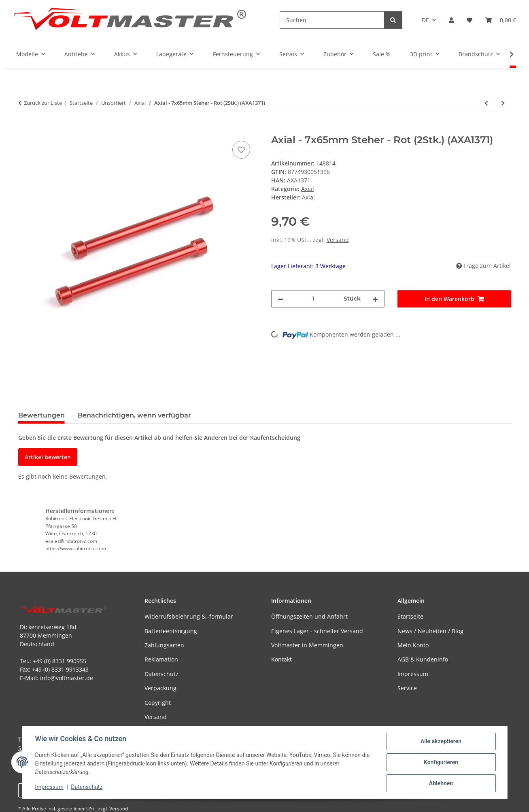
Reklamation (161, 659)
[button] (451, 20)
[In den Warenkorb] (25, 130)
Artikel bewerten (48, 457)
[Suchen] (332, 20)
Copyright (158, 703)
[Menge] (314, 299)
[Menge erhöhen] (375, 299)
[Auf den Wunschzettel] (241, 150)
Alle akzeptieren (441, 741)
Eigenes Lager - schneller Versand (317, 631)
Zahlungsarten (164, 645)
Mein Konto (413, 645)
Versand (338, 240)
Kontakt (281, 659)
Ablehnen (441, 783)
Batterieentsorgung (171, 631)
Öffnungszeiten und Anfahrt (309, 616)
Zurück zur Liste (43, 103)
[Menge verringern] (280, 299)
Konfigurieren (441, 762)
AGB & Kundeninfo (423, 659)
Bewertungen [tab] (41, 415)
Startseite (410, 616)
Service (407, 688)
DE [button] (425, 20)
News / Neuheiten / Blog (430, 631)
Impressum (49, 787)
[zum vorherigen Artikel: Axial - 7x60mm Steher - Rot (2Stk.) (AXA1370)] (486, 103)
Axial (308, 189)
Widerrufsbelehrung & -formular (189, 616)
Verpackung (160, 688)
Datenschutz (87, 787)
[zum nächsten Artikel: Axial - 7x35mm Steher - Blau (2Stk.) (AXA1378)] (503, 103)
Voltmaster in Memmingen (307, 645)
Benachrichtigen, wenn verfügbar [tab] (134, 415)
